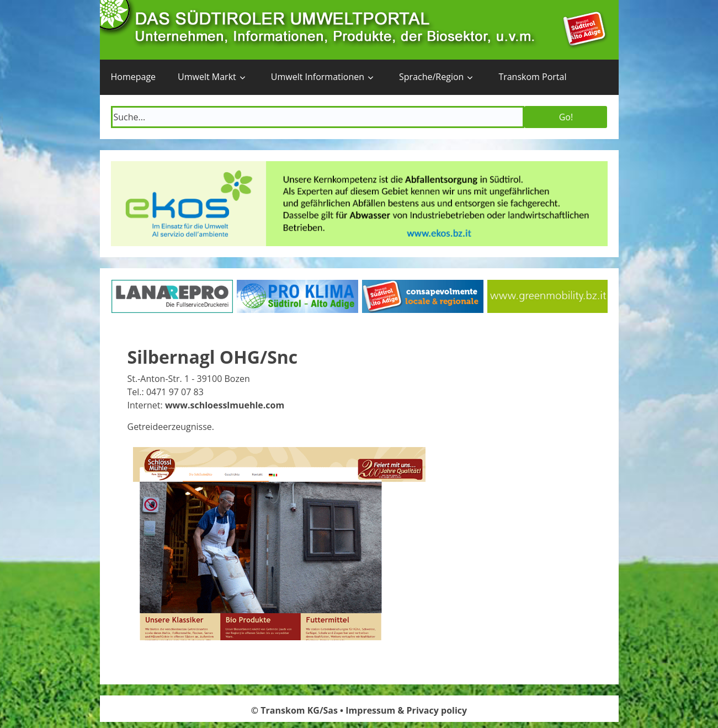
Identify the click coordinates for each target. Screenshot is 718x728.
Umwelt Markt (207, 77)
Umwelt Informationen (318, 77)
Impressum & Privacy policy (406, 710)
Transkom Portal (532, 77)
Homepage (134, 77)
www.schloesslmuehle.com (225, 405)
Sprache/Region (431, 77)
